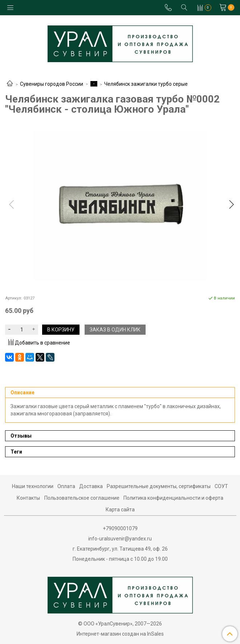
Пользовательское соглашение (82, 498)
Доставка (91, 486)
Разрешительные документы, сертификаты (159, 486)
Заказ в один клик (115, 330)
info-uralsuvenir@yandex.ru (120, 539)
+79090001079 (120, 528)
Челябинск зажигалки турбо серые (146, 84)
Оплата (66, 486)
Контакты (28, 498)
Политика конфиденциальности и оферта (173, 498)
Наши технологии (33, 486)
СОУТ (221, 486)
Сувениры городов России (52, 84)
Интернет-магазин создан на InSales (120, 634)
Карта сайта (120, 510)
